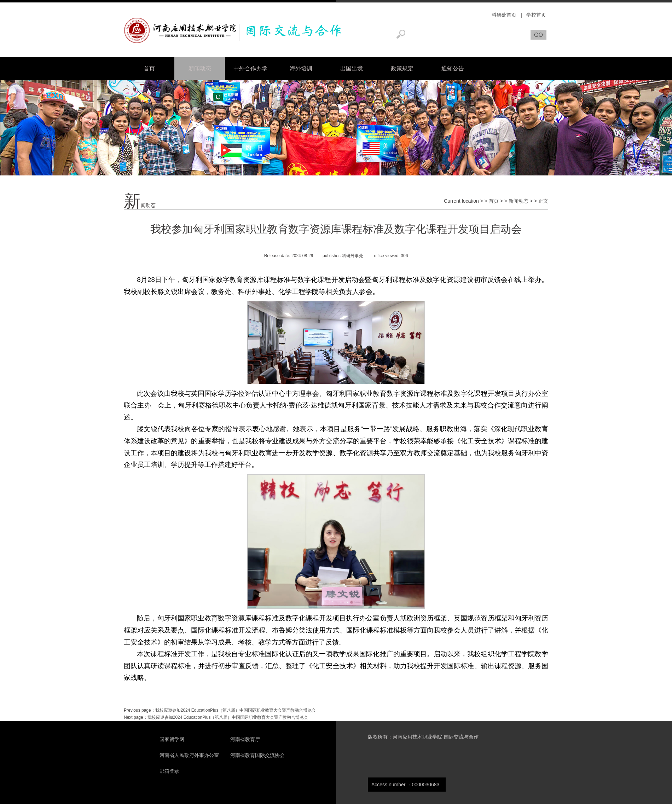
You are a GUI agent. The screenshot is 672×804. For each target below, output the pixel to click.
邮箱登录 (169, 771)
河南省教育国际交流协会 (257, 755)
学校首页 (536, 15)
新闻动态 (200, 68)
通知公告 (453, 68)
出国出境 (352, 68)
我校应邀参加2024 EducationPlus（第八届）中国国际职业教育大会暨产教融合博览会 (236, 710)
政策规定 (402, 68)
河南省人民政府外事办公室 (189, 755)
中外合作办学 (250, 68)
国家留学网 (172, 739)
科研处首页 (504, 15)
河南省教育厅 (245, 739)
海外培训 (301, 68)
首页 (149, 68)
